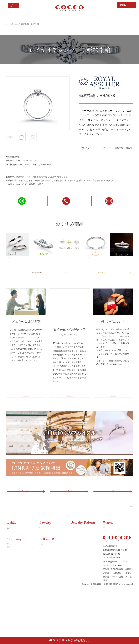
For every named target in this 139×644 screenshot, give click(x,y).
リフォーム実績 (78, 578)
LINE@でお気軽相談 (111, 17)
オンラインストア (22, 6)
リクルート (130, 17)
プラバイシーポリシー (18, 626)
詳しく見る (25, 413)
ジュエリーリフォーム (44, 17)
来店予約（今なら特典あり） (70, 640)
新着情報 (92, 17)
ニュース (11, 611)
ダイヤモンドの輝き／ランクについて (22, 576)
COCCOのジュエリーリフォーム (85, 572)
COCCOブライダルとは (18, 571)
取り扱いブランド (16, 582)
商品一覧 (11, 586)
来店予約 (110, 201)
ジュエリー (24, 17)
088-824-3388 (107, 5)
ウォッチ (62, 17)
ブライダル (7, 17)
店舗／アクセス (15, 603)
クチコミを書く (46, 611)
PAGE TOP (125, 547)
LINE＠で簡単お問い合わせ (25, 201)
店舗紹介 (77, 17)
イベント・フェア (16, 607)
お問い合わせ (88, 5)
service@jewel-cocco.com (115, 619)
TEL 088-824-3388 (111, 612)
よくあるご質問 (15, 622)
